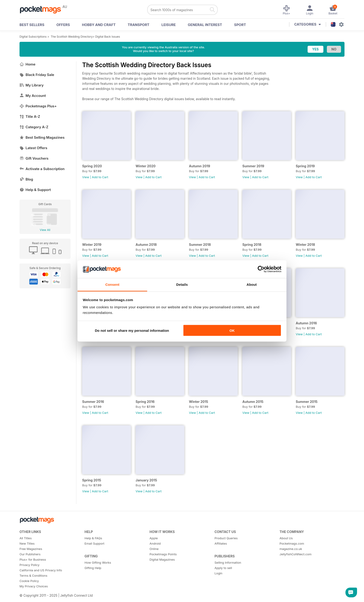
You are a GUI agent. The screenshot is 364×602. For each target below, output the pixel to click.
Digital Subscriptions (33, 37)
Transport (138, 25)
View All (45, 230)
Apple (154, 538)
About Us (286, 538)
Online (154, 549)
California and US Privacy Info (41, 570)
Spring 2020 (92, 166)
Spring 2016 (145, 402)
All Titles (26, 538)
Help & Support (35, 190)
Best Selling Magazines (42, 137)
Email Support (94, 543)
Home (28, 64)
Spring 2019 (305, 166)
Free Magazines (31, 549)
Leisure (169, 25)
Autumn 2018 (146, 245)
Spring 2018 (252, 245)
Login (218, 573)
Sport (240, 25)
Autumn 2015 (253, 402)
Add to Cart (100, 177)
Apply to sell (223, 568)
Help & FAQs (93, 538)
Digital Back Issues (108, 37)
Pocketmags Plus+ (38, 106)
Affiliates (221, 543)
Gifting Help (93, 568)
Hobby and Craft (99, 25)
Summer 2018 (200, 245)
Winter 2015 (198, 402)
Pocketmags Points (163, 554)
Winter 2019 (92, 245)
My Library (32, 85)
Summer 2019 (253, 166)
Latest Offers (33, 148)
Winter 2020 (146, 166)
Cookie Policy (29, 581)
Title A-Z (30, 117)
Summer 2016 (93, 402)
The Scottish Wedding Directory (72, 37)
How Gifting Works (98, 563)
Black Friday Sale (37, 75)
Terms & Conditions (33, 576)
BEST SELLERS (32, 25)
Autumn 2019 (200, 166)
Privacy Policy (29, 565)
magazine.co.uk (291, 549)
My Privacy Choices (34, 586)
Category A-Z (34, 127)
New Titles (27, 543)
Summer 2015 (307, 402)
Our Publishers (30, 554)
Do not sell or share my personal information (132, 330)
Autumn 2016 (306, 323)
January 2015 (146, 480)
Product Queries (226, 538)
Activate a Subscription (42, 169)
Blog (26, 179)
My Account (33, 96)
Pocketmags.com (292, 543)
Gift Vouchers (34, 158)
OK (232, 330)
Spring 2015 (92, 480)
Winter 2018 (305, 245)
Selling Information (228, 563)
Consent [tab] (112, 285)
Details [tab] (182, 285)
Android (155, 543)
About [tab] (252, 285)
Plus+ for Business (33, 559)
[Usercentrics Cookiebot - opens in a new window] (261, 269)
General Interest (205, 25)
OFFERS (63, 25)
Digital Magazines (162, 559)
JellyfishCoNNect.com (296, 554)
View (86, 177)
